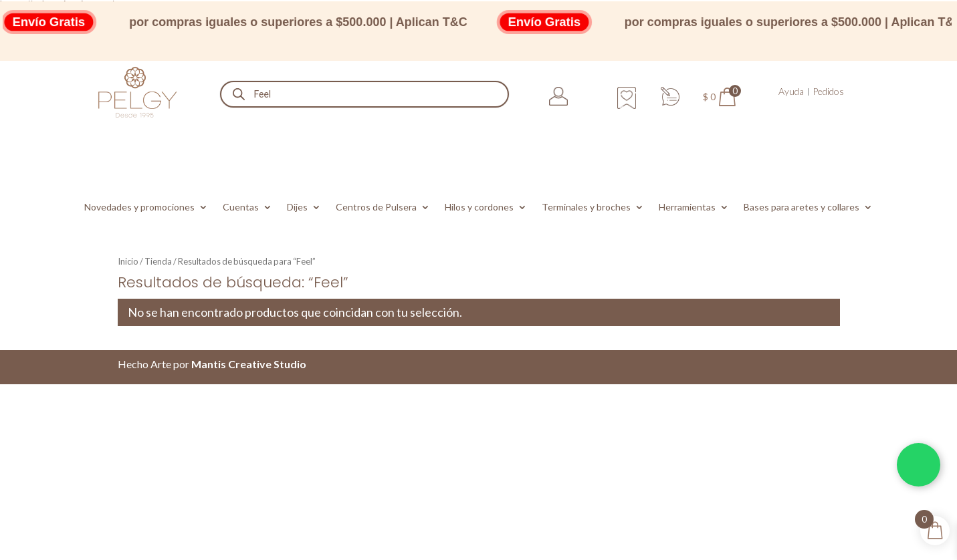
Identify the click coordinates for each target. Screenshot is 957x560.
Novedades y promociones (139, 207)
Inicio (128, 261)
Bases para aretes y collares (802, 207)
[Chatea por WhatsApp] (919, 465)
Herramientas (687, 207)
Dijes (297, 207)
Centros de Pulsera (376, 207)
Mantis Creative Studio (249, 364)
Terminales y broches (586, 207)
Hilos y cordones (479, 207)
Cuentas (241, 207)
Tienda (158, 261)
